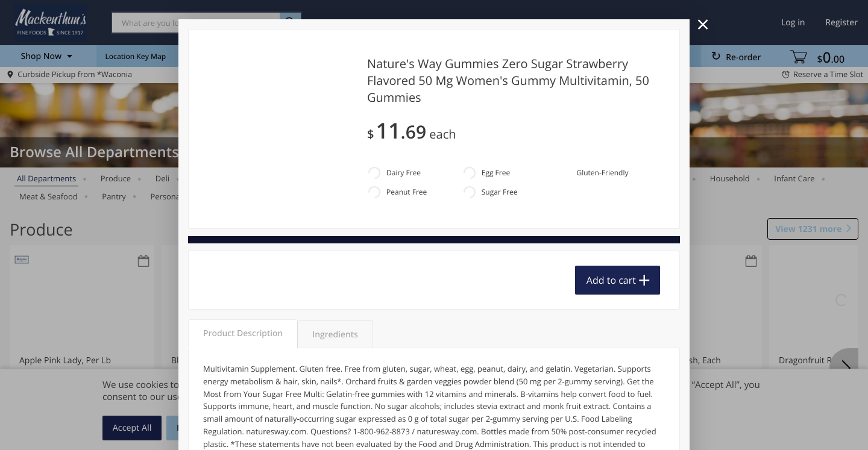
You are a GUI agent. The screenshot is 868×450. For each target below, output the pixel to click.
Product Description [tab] (243, 333)
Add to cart (611, 280)
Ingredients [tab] (335, 335)
